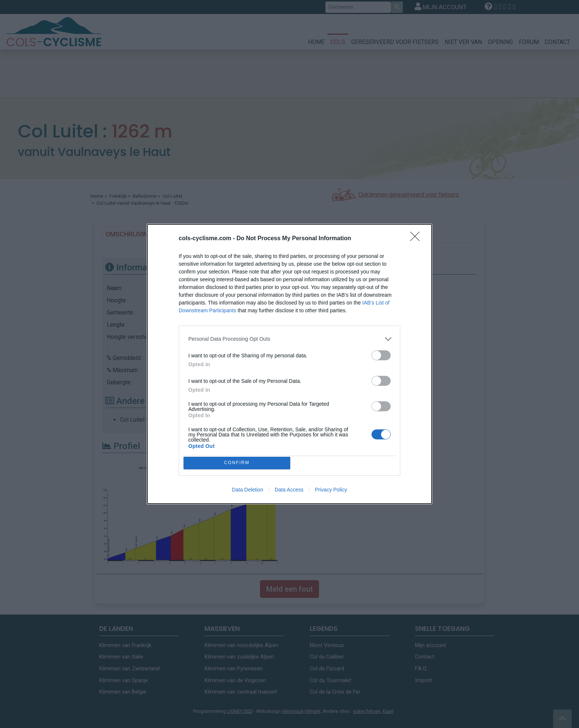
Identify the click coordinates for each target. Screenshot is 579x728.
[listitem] (289, 337)
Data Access (289, 491)
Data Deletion (248, 491)
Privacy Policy (331, 491)
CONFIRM (239, 463)
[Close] (417, 237)
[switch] (381, 353)
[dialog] (289, 364)
